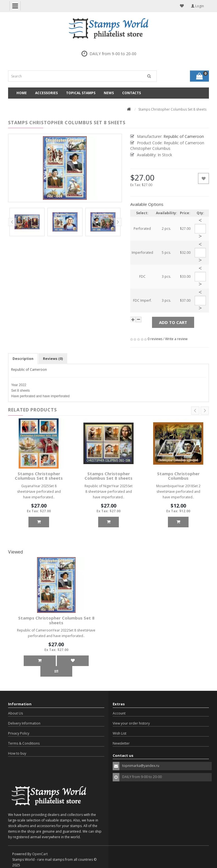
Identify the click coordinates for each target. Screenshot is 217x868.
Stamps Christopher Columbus (178, 476)
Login (197, 6)
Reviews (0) (53, 359)
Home (22, 93)
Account (119, 713)
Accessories (46, 93)
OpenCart (40, 854)
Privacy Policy (19, 733)
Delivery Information (24, 723)
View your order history (131, 723)
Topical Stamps (81, 93)
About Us (15, 713)
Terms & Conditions (24, 743)
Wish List (120, 733)
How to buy (17, 753)
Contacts (132, 93)
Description (23, 359)
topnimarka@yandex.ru (141, 766)
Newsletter (121, 743)
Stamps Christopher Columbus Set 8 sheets (39, 476)
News (109, 93)
